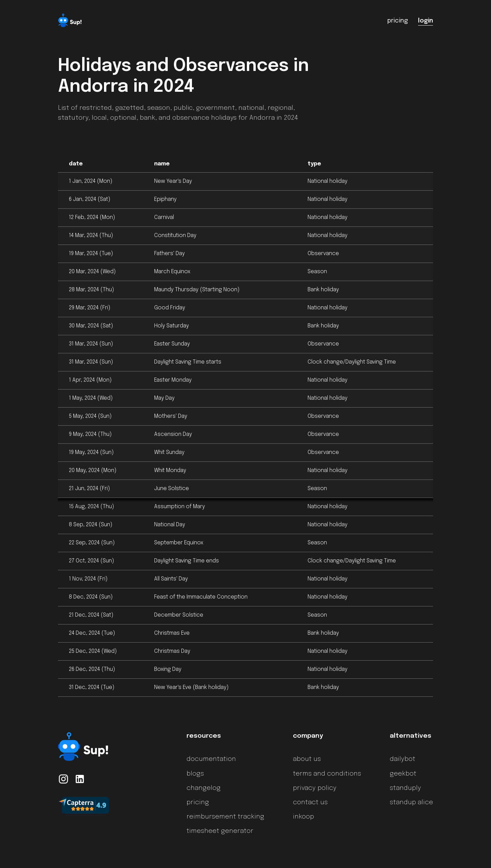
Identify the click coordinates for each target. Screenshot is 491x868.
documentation (211, 759)
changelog (204, 788)
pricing (198, 803)
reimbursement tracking (225, 817)
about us (307, 759)
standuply (405, 788)
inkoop (303, 817)
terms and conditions (327, 774)
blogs (195, 774)
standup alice (411, 803)
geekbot (403, 774)
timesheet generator (220, 831)
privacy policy (315, 788)
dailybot (403, 759)
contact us (310, 803)
